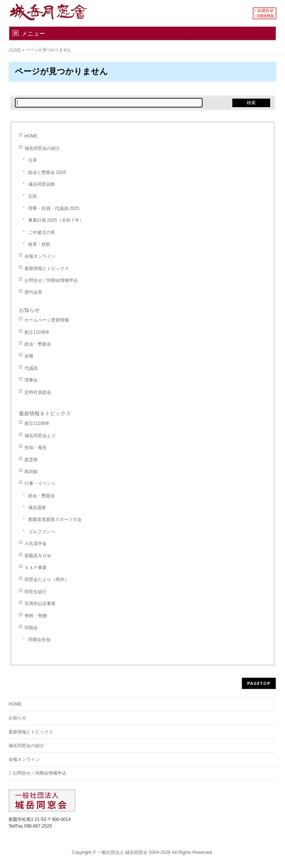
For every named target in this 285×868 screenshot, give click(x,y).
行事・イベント (40, 483)
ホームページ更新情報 (47, 320)
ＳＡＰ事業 (36, 568)
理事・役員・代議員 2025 (54, 208)
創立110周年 (37, 332)
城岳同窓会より (40, 436)
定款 (33, 196)
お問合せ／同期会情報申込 (51, 280)
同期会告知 (39, 640)
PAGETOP (259, 683)
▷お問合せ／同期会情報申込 (37, 773)
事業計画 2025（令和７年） (56, 220)
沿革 (33, 160)
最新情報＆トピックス (45, 413)
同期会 (31, 628)
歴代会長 (33, 292)
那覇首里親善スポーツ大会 (55, 519)
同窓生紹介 (36, 592)
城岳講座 (37, 508)
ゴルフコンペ (42, 532)
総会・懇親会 (38, 344)
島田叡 (31, 472)
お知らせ (29, 310)
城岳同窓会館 (42, 184)
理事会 (31, 380)
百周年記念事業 (40, 604)
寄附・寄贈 (36, 616)
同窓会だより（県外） (47, 580)
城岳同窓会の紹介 (42, 148)
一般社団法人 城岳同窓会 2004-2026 (134, 852)
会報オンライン (40, 256)
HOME (31, 136)
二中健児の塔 (42, 232)
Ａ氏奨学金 (36, 544)
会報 (29, 356)
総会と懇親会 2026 (47, 172)
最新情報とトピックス (47, 268)
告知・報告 (36, 448)
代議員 (31, 368)
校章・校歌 (39, 244)
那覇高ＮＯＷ (38, 556)
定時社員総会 (38, 392)
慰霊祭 (31, 460)
